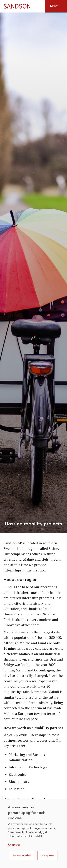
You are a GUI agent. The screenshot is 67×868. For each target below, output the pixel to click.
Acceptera (47, 855)
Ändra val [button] (14, 845)
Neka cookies (22, 855)
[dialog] (33, 834)
